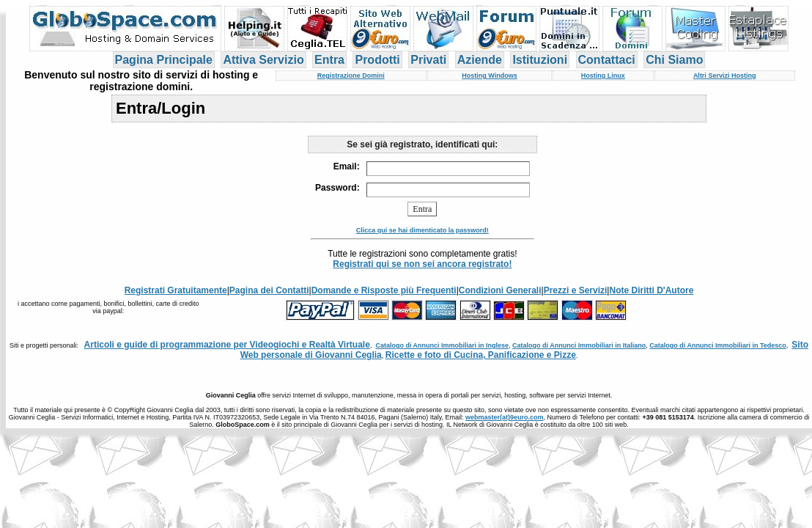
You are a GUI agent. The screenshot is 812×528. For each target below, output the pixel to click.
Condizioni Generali (500, 290)
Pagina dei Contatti (269, 290)
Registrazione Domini (351, 76)
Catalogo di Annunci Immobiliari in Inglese (442, 345)
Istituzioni (540, 60)
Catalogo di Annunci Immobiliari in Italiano (579, 345)
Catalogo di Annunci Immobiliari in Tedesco (718, 345)
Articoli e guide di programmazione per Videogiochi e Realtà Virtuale (227, 345)
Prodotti (377, 60)
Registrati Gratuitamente (176, 290)
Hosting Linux (603, 76)
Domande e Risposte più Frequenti (384, 290)
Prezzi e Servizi (576, 290)
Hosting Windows (489, 76)
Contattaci (607, 60)
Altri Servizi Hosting (725, 76)
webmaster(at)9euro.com (505, 417)
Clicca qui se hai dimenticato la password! (422, 230)
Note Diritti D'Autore (651, 290)
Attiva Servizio (263, 60)
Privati (428, 60)
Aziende (480, 60)
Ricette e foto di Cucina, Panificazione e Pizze (481, 355)
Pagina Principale (164, 60)
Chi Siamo (674, 60)
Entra (329, 60)
